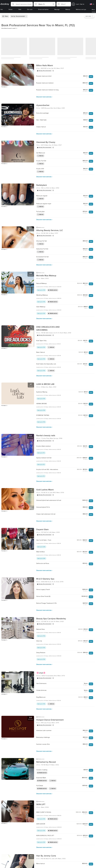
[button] (22, 4)
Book (91, 77)
